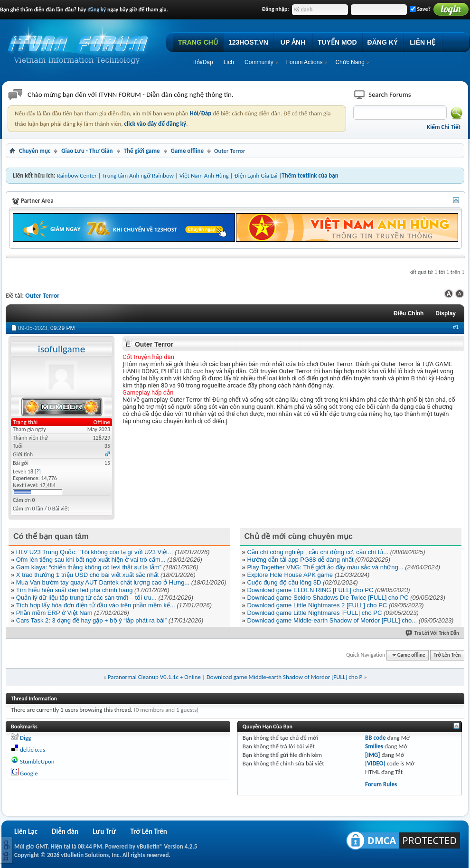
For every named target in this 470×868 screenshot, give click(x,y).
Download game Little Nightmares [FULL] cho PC (314, 613)
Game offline (187, 151)
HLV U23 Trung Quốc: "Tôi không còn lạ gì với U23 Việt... (94, 552)
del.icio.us (33, 750)
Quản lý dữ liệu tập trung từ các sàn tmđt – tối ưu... (86, 598)
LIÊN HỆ (423, 42)
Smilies (374, 746)
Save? (420, 9)
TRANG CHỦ (198, 42)
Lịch (229, 62)
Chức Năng (350, 62)
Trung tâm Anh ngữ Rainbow (138, 175)
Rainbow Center (76, 175)
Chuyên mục (35, 151)
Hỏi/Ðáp (203, 62)
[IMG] (373, 755)
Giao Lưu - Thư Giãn (87, 151)
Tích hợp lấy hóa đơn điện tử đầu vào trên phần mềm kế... (96, 605)
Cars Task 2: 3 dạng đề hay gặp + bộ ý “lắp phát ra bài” (91, 620)
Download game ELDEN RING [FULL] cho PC (310, 590)
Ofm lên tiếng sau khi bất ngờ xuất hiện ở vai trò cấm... (91, 560)
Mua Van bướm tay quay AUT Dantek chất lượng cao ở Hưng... (103, 582)
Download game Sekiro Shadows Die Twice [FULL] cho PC (328, 598)
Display (446, 313)
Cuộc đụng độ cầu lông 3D (284, 582)
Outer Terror (42, 296)
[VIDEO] (375, 763)
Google (29, 773)
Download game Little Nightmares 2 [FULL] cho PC (317, 605)
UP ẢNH (293, 42)
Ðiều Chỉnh (409, 313)
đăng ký (97, 9)
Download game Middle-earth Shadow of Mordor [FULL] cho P (284, 677)
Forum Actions (305, 62)
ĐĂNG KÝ (383, 42)
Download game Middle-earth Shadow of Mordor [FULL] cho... (332, 620)
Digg (25, 738)
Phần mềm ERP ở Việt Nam (54, 613)
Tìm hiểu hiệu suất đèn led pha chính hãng (75, 590)
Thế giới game (142, 151)
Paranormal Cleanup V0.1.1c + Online (154, 677)
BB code (375, 738)
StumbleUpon (37, 761)
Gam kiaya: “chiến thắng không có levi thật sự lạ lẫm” (89, 567)
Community (259, 62)
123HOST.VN (248, 42)
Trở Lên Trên (447, 655)
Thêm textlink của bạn (310, 175)
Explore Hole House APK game (290, 575)
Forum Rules (381, 784)
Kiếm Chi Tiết (444, 127)
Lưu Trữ (104, 831)
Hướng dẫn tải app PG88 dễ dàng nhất (300, 560)
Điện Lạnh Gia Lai (256, 175)
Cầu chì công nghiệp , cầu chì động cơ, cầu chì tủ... (318, 552)
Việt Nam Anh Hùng (204, 175)
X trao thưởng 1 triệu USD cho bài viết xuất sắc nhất (88, 575)
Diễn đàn (65, 831)
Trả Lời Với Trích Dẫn (433, 633)
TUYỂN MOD (337, 42)
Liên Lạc (26, 831)
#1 (456, 327)
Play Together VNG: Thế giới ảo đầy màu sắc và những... (325, 567)
